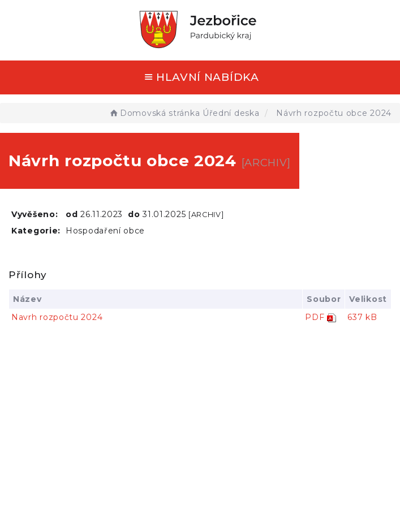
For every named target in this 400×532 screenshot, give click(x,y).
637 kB (362, 317)
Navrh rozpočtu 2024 (57, 317)
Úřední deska (231, 113)
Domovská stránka (154, 113)
